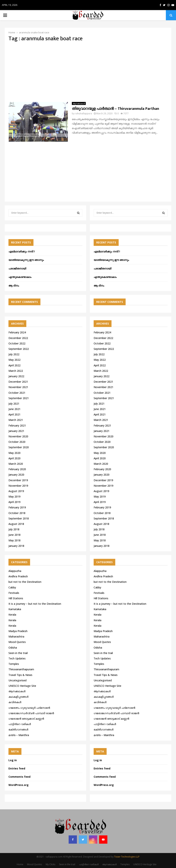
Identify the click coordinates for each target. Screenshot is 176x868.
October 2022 (17, 343)
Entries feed (17, 768)
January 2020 (16, 475)
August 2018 (16, 524)
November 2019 (18, 486)
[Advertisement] (88, 72)
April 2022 (14, 365)
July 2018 (14, 529)
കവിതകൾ (15, 702)
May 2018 (14, 540)
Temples (14, 664)
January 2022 (16, 376)
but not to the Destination (25, 582)
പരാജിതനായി (17, 268)
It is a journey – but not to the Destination (35, 604)
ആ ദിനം (14, 285)
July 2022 (14, 354)
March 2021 (16, 420)
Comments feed (19, 777)
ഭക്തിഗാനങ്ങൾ (18, 729)
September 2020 (19, 447)
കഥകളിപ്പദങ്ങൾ (18, 697)
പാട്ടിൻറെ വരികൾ (20, 724)
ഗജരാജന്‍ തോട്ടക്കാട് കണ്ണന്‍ (26, 719)
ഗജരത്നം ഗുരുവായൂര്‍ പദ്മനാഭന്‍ (29, 708)
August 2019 (16, 491)
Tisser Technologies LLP (127, 857)
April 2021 (14, 414)
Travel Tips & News (20, 675)
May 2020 (14, 453)
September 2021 (19, 398)
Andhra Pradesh (18, 576)
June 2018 (14, 535)
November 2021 (18, 387)
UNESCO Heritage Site (22, 686)
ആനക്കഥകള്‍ (79, 103)
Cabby (12, 587)
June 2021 (14, 409)
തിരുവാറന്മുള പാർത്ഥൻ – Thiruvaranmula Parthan (115, 109)
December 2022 (18, 338)
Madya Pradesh (18, 631)
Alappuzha (15, 571)
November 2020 (18, 436)
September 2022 (19, 349)
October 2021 (17, 393)
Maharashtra (16, 636)
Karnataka (15, 609)
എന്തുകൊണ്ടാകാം (20, 277)
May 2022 (14, 360)
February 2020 (17, 469)
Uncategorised (17, 680)
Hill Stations (16, 598)
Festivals (14, 593)
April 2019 (14, 502)
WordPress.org (19, 785)
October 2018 (17, 513)
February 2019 (17, 507)
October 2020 (17, 442)
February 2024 (17, 332)
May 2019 (14, 496)
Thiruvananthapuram (21, 669)
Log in (13, 760)
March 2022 (16, 371)
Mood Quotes (17, 642)
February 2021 (17, 425)
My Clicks (50, 864)
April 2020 (14, 458)
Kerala (12, 615)
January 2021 (16, 431)
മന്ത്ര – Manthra (19, 735)
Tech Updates (17, 658)
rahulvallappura (83, 113)
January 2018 (16, 546)
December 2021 (18, 382)
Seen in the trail (18, 653)
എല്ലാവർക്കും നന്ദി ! (22, 251)
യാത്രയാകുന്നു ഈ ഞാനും (26, 260)
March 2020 (16, 464)
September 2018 (19, 518)
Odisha (13, 648)
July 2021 (14, 404)
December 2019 (18, 480)
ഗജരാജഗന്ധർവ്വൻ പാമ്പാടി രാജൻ (31, 713)
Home (20, 864)
